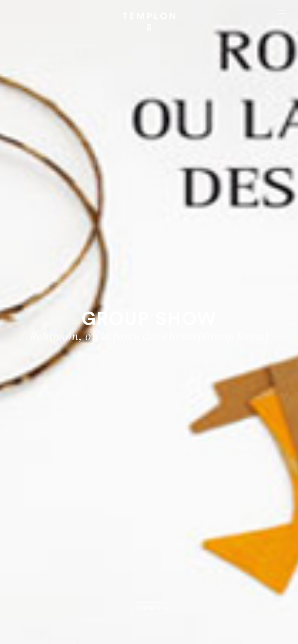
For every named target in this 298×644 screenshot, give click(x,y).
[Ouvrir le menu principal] (282, 12)
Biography (149, 608)
